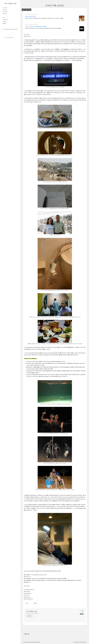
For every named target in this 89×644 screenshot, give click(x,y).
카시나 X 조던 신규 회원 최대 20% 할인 (36, 26)
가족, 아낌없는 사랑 (10, 3)
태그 (4, 18)
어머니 (5, 12)
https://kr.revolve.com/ (30, 14)
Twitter (29, 642)
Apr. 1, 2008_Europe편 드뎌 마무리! (10, 29)
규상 (5, 8)
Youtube (36, 642)
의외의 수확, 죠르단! (55, 5)
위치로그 (5, 21)
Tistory (78, 642)
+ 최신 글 (26, 634)
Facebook (32, 642)
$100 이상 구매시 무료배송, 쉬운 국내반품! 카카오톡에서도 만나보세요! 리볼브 (44, 18)
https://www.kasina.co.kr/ (30, 24)
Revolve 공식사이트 (30, 17)
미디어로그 (5, 20)
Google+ (39, 642)
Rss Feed (25, 642)
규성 (5, 14)
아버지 (5, 10)
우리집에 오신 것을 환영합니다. (33, 613)
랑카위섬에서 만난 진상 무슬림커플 (53, 60)
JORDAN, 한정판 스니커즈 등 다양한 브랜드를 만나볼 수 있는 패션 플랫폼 (43, 28)
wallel (85, 642)
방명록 (4, 23)
